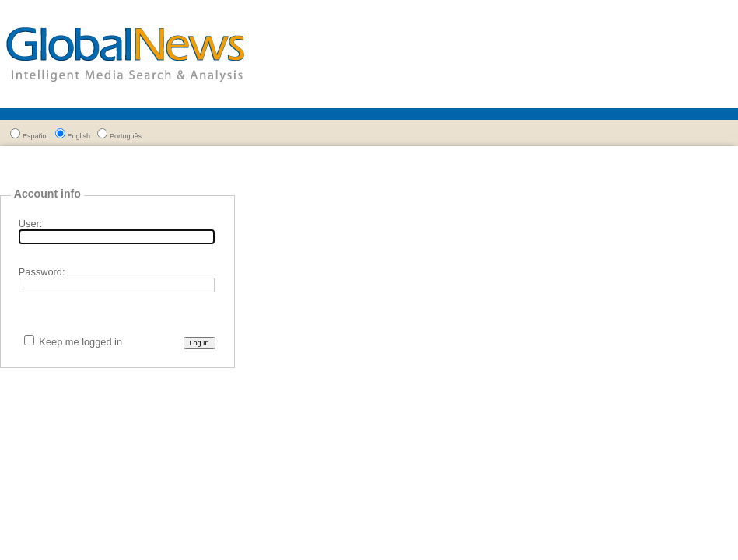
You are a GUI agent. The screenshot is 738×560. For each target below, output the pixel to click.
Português (126, 136)
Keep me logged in (80, 342)
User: (31, 224)
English (79, 136)
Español (35, 136)
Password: (42, 272)
